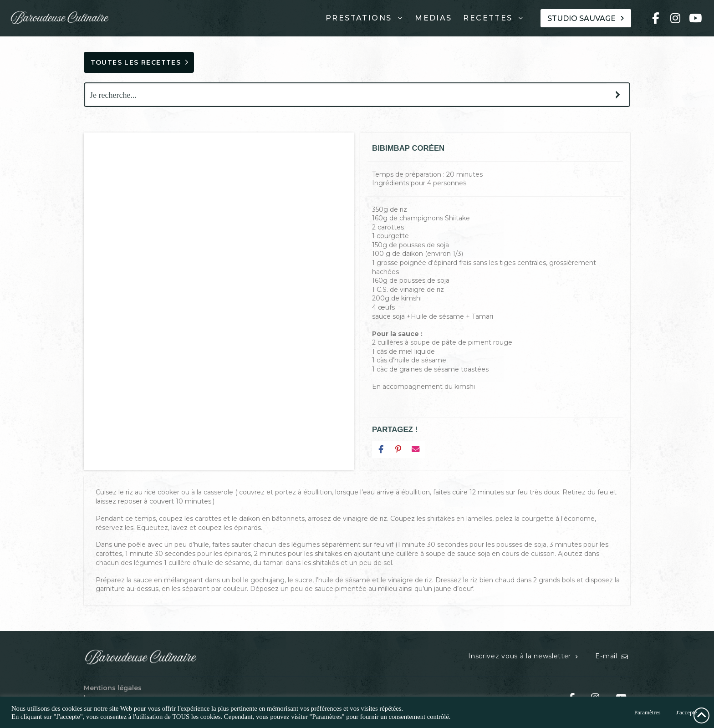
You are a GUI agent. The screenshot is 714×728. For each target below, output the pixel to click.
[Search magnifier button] (618, 95)
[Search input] (346, 95)
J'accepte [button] (687, 712)
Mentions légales (113, 688)
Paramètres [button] (648, 712)
